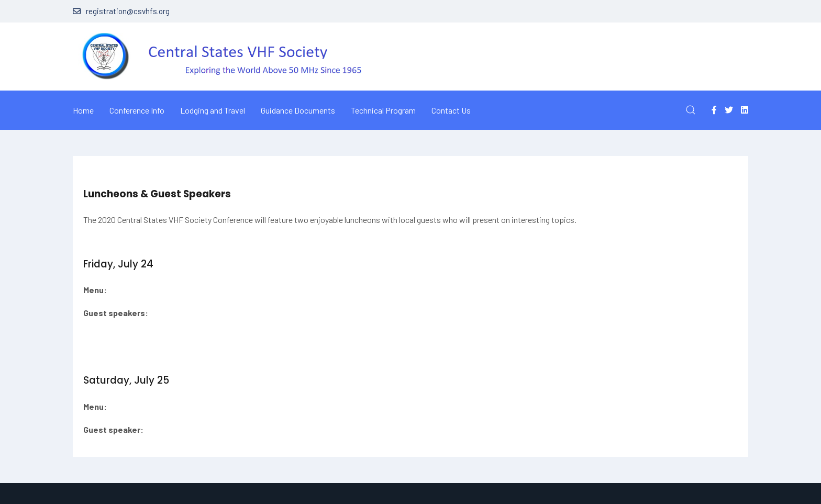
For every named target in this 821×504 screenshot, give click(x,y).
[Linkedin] (745, 110)
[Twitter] (729, 110)
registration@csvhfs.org (121, 11)
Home (83, 110)
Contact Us (451, 110)
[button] (691, 110)
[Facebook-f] (714, 110)
